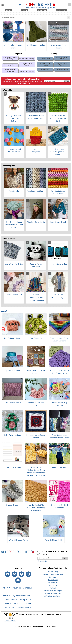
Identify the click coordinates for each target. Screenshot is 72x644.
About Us (7, 588)
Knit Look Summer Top (58, 264)
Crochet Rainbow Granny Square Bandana (59, 339)
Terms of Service (24, 607)
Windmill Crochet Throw (18, 540)
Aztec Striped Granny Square (59, 47)
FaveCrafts (53, 577)
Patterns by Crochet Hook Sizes (10, 70)
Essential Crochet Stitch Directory (36, 372)
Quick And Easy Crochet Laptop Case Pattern (58, 152)
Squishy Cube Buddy (13, 371)
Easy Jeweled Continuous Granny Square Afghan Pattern (36, 298)
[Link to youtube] (18, 580)
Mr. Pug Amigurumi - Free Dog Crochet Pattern (14, 118)
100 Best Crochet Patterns (27, 64)
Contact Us (28, 588)
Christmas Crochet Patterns (62, 58)
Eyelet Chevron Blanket (12, 403)
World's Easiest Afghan (36, 45)
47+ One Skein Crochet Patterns (13, 47)
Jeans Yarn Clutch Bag (14, 264)
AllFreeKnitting (53, 572)
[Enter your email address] (50, 558)
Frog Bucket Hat (36, 338)
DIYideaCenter (53, 583)
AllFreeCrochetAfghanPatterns (53, 574)
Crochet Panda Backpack (36, 265)
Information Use (25, 83)
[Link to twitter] (15, 574)
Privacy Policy (25, 600)
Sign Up (67, 81)
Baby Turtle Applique (12, 435)
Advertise (17, 588)
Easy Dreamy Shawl (58, 222)
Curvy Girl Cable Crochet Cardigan (58, 296)
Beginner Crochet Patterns (45, 64)
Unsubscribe (9, 607)
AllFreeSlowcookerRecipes (53, 591)
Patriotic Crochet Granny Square (36, 436)
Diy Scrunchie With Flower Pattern (14, 151)
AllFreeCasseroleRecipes (53, 596)
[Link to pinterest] (21, 574)
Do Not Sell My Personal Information (18, 596)
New (4, 311)
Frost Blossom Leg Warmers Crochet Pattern (60, 436)
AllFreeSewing (53, 580)
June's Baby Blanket (14, 295)
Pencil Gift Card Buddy (54, 540)
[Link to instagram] (28, 574)
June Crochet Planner (12, 467)
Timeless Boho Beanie (36, 222)
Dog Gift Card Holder (13, 338)
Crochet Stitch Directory (27, 59)
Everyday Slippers (13, 505)
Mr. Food (53, 588)
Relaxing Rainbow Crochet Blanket (58, 192)
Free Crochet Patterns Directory (10, 58)
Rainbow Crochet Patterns (62, 64)
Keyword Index (11, 600)
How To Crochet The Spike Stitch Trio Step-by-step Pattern (36, 508)
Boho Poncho (14, 191)
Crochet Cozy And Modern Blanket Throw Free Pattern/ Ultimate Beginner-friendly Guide (36, 471)
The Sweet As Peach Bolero (36, 404)
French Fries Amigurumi (36, 151)
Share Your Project (12, 603)
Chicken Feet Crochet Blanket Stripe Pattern (36, 117)
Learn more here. (10, 621)
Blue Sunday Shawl (60, 467)
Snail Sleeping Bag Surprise (59, 404)
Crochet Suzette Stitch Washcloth (60, 506)
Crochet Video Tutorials (27, 71)
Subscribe (27, 603)
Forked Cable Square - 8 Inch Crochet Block (59, 372)
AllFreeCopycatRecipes (53, 593)
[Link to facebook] (8, 574)
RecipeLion (53, 585)
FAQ (18, 592)
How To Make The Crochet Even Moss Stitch (58, 118)
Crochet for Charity (10, 65)
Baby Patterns (45, 70)
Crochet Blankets (45, 59)
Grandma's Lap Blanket (36, 191)
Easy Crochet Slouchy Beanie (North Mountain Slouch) (14, 225)
